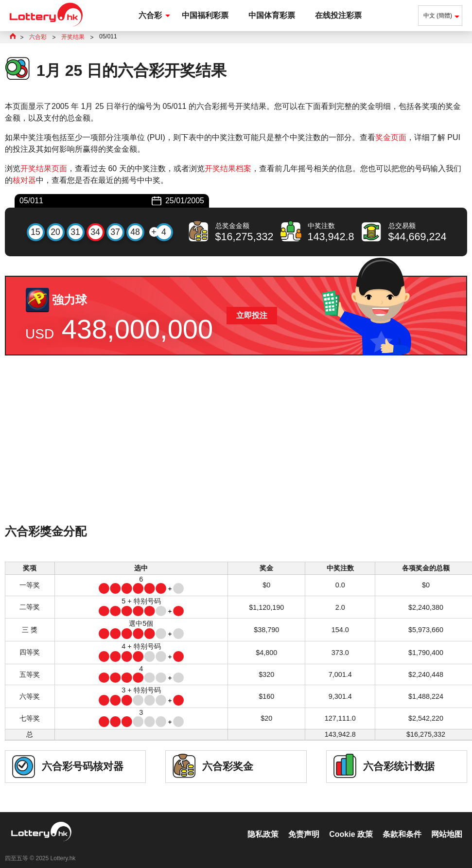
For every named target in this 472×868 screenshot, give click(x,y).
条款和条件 (402, 824)
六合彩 (150, 15)
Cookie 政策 (351, 824)
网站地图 (447, 824)
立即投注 (252, 315)
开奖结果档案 (228, 168)
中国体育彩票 (272, 15)
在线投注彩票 (338, 15)
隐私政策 (263, 824)
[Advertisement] (236, 453)
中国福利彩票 (205, 15)
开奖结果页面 (44, 168)
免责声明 (304, 824)
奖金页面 (391, 137)
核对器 (24, 180)
